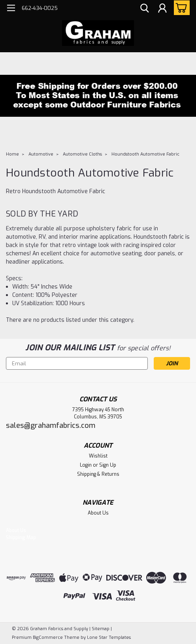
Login (86, 465)
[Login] (162, 9)
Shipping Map (21, 538)
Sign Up (108, 465)
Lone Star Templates (109, 637)
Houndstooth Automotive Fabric (145, 154)
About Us (98, 513)
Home (12, 154)
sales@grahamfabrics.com (51, 426)
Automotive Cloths (82, 154)
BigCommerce (48, 637)
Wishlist (98, 456)
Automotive (41, 154)
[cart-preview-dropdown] (180, 8)
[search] (145, 9)
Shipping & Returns (98, 474)
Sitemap (101, 629)
